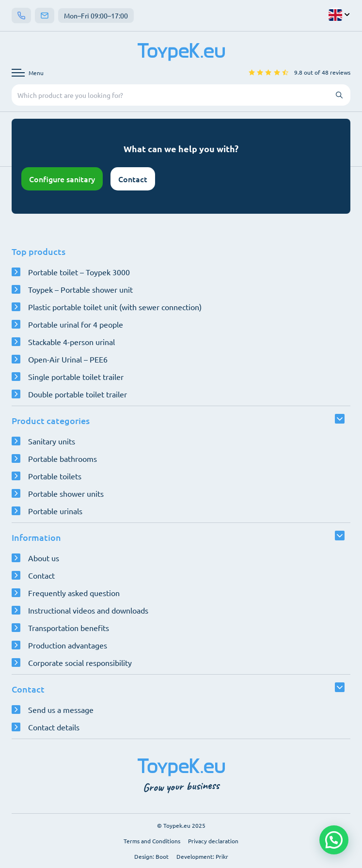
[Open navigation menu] (28, 73)
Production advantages (68, 645)
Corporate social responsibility (80, 663)
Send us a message (61, 710)
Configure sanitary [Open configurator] (62, 179)
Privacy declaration (213, 841)
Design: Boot (151, 856)
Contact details (54, 727)
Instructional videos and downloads (88, 610)
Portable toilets (55, 476)
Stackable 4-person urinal (71, 342)
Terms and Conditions (152, 841)
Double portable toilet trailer (78, 394)
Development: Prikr (202, 856)
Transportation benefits (69, 628)
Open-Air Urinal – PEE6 (68, 359)
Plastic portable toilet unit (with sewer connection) (115, 307)
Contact (133, 179)
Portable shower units (66, 493)
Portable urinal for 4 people (76, 324)
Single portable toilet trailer (76, 377)
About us (44, 558)
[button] (334, 840)
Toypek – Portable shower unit (80, 289)
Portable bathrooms (63, 458)
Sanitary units (52, 441)
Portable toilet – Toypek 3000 (79, 272)
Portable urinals (55, 511)
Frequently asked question (74, 593)
